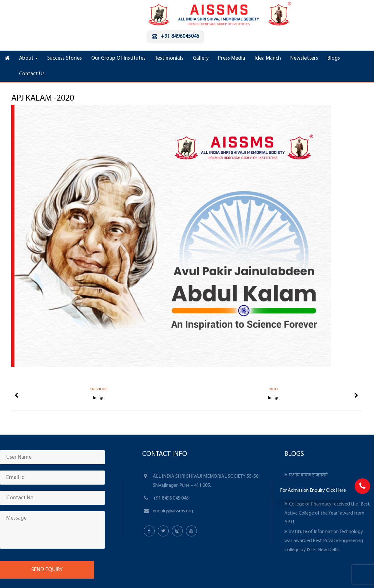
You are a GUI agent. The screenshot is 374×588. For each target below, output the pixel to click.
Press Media (232, 58)
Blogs (334, 58)
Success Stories (65, 58)
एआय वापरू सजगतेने (308, 475)
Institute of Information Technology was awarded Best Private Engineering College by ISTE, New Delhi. (324, 541)
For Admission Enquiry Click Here (313, 491)
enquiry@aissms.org (173, 511)
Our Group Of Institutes (118, 58)
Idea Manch (268, 58)
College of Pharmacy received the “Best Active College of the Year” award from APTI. (327, 513)
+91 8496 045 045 (171, 498)
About (28, 58)
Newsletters (304, 58)
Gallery (201, 58)
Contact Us (32, 74)
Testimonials (169, 58)
